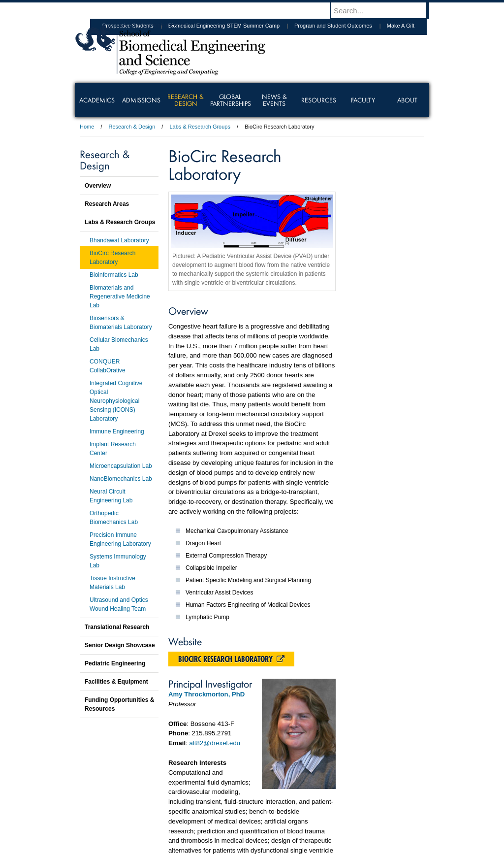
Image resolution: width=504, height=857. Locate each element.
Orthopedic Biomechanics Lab (114, 518)
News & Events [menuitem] (274, 100)
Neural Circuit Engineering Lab (111, 496)
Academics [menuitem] (97, 100)
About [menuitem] (407, 100)
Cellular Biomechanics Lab (119, 344)
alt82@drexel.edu (215, 743)
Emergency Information (244, 832)
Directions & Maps (322, 823)
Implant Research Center (113, 449)
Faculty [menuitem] (363, 100)
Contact (284, 823)
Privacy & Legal (249, 823)
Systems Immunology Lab (118, 561)
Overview (98, 186)
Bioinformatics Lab (114, 275)
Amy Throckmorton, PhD (206, 694)
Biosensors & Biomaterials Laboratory (121, 323)
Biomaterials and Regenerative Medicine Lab (120, 297)
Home (87, 127)
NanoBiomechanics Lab (121, 479)
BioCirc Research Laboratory (231, 659)
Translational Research (117, 627)
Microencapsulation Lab (121, 466)
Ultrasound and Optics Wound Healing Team (119, 604)
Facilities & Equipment (116, 682)
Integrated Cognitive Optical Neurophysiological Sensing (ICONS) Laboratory (116, 401)
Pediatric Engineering (115, 663)
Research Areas (107, 204)
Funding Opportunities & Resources (119, 704)
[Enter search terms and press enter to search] (384, 10)
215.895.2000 (337, 849)
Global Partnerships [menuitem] (231, 100)
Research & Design (132, 127)
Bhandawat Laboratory (119, 240)
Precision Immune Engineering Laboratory (120, 539)
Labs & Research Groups (200, 127)
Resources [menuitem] (319, 100)
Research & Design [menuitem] (186, 100)
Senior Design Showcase (120, 645)
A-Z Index (154, 823)
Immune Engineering (117, 431)
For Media (185, 823)
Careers (214, 823)
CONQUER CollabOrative (108, 366)
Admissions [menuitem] (141, 100)
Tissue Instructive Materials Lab (112, 583)
